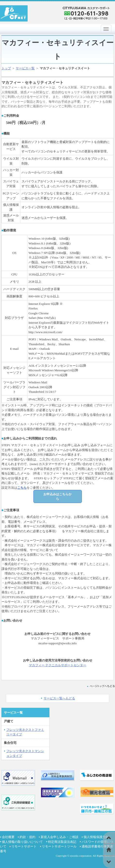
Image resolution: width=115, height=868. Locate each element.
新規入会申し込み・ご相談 (60, 837)
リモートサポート (24, 846)
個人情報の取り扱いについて (22, 842)
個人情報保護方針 (96, 837)
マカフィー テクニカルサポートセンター (57, 665)
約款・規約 (27, 837)
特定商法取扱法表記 (62, 842)
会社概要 (8, 837)
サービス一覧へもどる (59, 698)
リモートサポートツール (59, 846)
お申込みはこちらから (57, 497)
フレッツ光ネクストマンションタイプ (25, 753)
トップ (6, 68)
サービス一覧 (25, 68)
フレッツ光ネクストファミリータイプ (25, 732)
